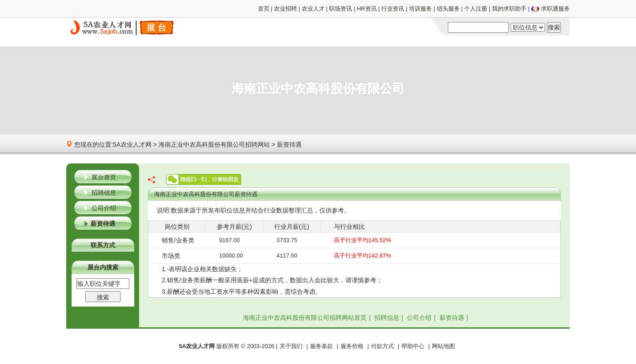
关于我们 (291, 346)
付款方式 (382, 346)
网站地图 (443, 346)
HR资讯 (367, 9)
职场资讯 (341, 9)
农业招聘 (285, 9)
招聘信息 (104, 193)
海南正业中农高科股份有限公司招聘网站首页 (305, 318)
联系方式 (103, 245)
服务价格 (352, 346)
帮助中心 (413, 346)
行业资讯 (393, 9)
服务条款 (322, 346)
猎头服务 (448, 9)
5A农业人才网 (132, 144)
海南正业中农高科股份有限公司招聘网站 (214, 144)
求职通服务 (555, 9)
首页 (264, 9)
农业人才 (313, 9)
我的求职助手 (509, 9)
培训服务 (420, 9)
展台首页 (104, 177)
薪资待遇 (103, 224)
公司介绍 (104, 208)
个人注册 (476, 9)
